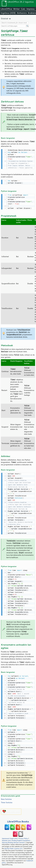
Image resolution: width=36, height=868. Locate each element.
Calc (23, 9)
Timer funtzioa (7, 801)
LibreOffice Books (18, 820)
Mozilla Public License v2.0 (13, 847)
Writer (16, 9)
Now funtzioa (6, 798)
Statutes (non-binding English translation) (16, 839)
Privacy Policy (23, 837)
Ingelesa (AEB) (8, 13)
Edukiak (5, 18)
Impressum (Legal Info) (10, 837)
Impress (31, 9)
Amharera (22, 13)
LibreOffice (6, 9)
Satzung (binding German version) (13, 841)
